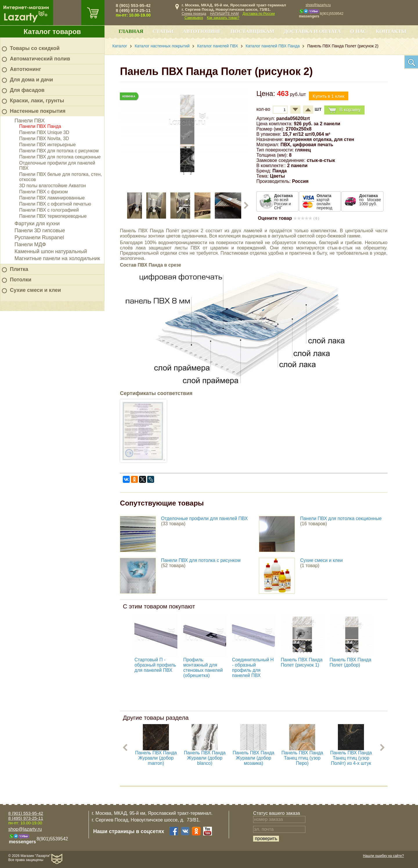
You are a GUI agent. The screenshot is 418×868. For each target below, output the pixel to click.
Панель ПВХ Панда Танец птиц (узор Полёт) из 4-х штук (351, 758)
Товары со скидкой (35, 48)
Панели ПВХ (30, 121)
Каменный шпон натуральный (51, 251)
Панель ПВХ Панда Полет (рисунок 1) (302, 662)
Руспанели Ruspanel (39, 237)
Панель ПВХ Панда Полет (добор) (350, 662)
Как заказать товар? (223, 18)
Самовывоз (194, 18)
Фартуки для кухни (37, 224)
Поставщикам (253, 31)
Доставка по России (259, 14)
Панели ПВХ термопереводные (53, 216)
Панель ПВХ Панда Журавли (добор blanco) (205, 758)
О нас (358, 31)
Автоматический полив (40, 59)
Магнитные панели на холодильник (57, 258)
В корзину (344, 110)
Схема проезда (194, 14)
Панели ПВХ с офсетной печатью (55, 204)
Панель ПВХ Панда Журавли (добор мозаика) (253, 758)
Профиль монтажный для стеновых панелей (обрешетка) (203, 668)
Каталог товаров (52, 32)
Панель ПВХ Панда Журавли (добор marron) (156, 758)
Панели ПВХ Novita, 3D (44, 139)
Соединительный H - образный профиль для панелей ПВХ (253, 668)
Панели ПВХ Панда (40, 126)
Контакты (391, 31)
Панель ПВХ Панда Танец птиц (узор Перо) (302, 758)
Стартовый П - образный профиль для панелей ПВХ (155, 665)
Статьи (163, 31)
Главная (131, 31)
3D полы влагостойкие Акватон (53, 186)
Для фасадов (27, 90)
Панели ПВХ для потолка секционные (60, 157)
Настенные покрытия (38, 111)
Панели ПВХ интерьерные (47, 145)
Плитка (19, 269)
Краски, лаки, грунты (37, 101)
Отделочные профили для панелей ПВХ (205, 518)
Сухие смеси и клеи (35, 290)
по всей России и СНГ (283, 202)
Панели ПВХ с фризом (43, 192)
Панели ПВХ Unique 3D (44, 132)
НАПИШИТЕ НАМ (225, 14)
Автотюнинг (25, 69)
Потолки (21, 280)
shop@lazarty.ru (318, 5)
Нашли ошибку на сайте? (383, 856)
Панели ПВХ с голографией (49, 210)
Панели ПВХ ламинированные (52, 198)
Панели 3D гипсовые (40, 231)
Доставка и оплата (312, 31)
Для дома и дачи (31, 80)
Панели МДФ (30, 244)
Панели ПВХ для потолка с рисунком (59, 151)
